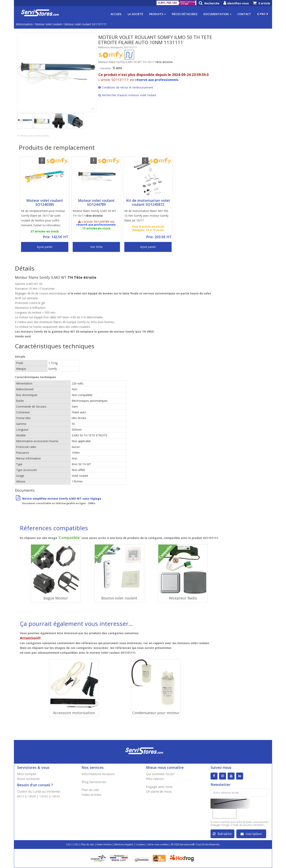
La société (135, 14)
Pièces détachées (185, 14)
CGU (76, 845)
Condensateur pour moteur (156, 713)
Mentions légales (124, 845)
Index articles (91, 795)
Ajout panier (45, 247)
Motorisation (24, 24)
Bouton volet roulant (119, 598)
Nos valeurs (155, 779)
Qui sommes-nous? (160, 774)
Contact (244, 14)
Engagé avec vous (159, 787)
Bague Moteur (56, 598)
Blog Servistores (94, 782)
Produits (157, 14)
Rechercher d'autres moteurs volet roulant (127, 95)
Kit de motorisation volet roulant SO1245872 (148, 202)
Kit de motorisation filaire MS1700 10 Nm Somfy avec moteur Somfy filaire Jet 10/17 (146, 216)
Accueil (116, 14)
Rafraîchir (222, 834)
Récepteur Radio (183, 598)
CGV (68, 845)
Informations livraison (98, 774)
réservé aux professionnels (157, 80)
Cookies (140, 845)
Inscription (251, 834)
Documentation (217, 14)
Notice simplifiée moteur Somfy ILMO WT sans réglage (59, 499)
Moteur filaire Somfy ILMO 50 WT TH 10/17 (94, 213)
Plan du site (90, 790)
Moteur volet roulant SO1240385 (45, 202)
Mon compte (27, 774)
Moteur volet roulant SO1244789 (96, 202)
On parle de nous (159, 791)
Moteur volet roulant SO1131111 (86, 24)
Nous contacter (29, 779)
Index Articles (104, 845)
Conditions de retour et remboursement (126, 87)
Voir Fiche (96, 247)
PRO (263, 14)
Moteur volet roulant (48, 24)
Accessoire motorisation (74, 713)
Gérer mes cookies (158, 845)
